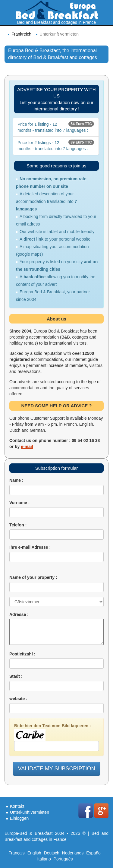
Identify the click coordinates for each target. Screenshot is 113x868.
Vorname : (19, 503)
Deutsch (52, 853)
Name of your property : (33, 577)
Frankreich (21, 34)
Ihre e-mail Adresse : (30, 547)
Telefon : (18, 525)
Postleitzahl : (22, 654)
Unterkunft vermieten (30, 812)
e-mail (27, 447)
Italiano (44, 859)
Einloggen (19, 818)
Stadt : (16, 676)
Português (63, 859)
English (34, 853)
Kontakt (17, 806)
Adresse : (19, 614)
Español (94, 853)
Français (17, 853)
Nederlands (73, 853)
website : (18, 699)
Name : (16, 480)
